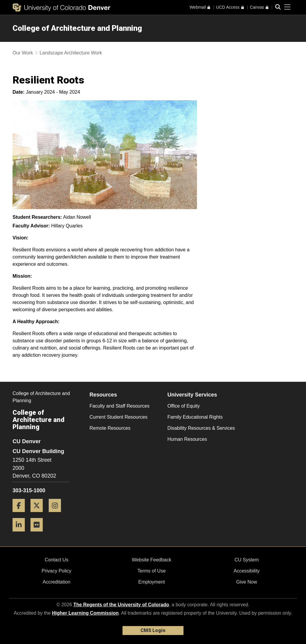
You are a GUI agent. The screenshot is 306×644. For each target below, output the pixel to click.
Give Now (247, 582)
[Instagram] (57, 514)
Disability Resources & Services (201, 428)
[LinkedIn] (21, 534)
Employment (152, 582)
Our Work (23, 53)
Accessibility (247, 571)
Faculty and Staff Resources (120, 406)
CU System (247, 560)
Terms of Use (152, 571)
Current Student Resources (119, 417)
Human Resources (187, 439)
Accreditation (57, 582)
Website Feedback (152, 560)
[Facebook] (21, 514)
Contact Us (56, 560)
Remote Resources (110, 428)
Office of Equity (183, 406)
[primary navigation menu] (287, 7)
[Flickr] (39, 534)
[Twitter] (39, 514)
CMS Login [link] (153, 630)
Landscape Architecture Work (71, 53)
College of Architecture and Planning (77, 28)
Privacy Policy (56, 571)
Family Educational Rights (195, 417)
